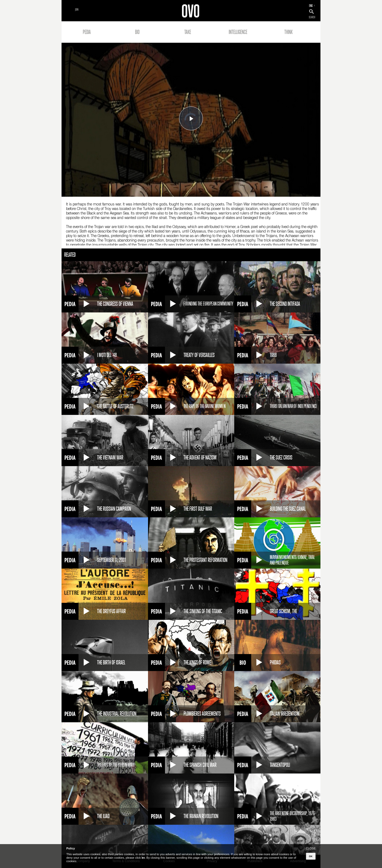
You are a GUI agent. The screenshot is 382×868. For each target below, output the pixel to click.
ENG (311, 6)
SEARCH (312, 17)
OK (311, 856)
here (143, 858)
